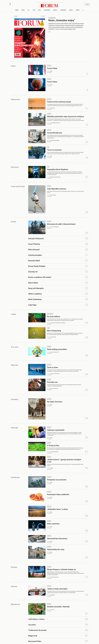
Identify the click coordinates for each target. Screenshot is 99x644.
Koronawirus (63, 10)
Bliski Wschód (47, 10)
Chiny (34, 10)
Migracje (55, 10)
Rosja (40, 10)
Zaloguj (86, 5)
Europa (23, 10)
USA (29, 10)
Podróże (78, 10)
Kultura (71, 10)
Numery (17, 10)
